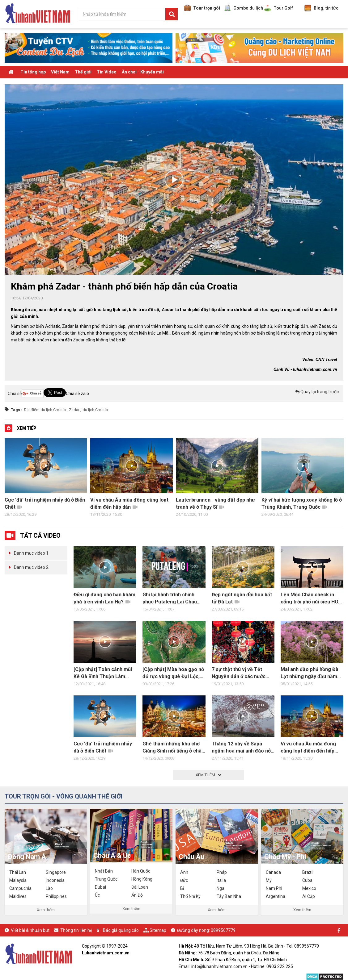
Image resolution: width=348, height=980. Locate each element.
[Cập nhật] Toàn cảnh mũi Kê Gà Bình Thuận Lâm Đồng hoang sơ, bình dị (103, 673)
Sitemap (158, 930)
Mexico (309, 888)
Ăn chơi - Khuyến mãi (143, 72)
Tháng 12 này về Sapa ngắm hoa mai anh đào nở (241, 748)
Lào (49, 888)
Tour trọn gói (202, 8)
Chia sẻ (15, 394)
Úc (97, 895)
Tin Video (107, 72)
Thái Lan (18, 872)
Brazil (308, 872)
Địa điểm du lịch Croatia (45, 410)
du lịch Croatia (95, 410)
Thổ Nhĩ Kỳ (190, 896)
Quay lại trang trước (317, 392)
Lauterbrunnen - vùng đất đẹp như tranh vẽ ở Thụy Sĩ (215, 503)
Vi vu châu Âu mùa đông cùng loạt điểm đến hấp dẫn (129, 503)
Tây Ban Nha (229, 896)
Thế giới (83, 72)
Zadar (74, 410)
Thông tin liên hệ (76, 930)
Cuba (307, 880)
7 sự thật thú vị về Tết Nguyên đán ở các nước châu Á (239, 673)
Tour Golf (279, 8)
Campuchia (20, 888)
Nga (221, 888)
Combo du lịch (244, 8)
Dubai (100, 887)
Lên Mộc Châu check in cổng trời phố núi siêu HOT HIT (311, 598)
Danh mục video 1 (31, 553)
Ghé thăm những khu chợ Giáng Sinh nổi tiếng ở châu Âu (173, 748)
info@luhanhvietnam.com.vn (219, 966)
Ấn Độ (137, 895)
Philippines (56, 896)
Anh (184, 872)
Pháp (222, 872)
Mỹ (269, 880)
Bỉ (182, 888)
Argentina (276, 896)
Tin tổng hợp (33, 72)
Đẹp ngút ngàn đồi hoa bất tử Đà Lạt (242, 598)
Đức (184, 880)
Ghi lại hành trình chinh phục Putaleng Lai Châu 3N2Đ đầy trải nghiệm (171, 598)
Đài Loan (140, 887)
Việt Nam (60, 72)
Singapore (56, 872)
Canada (273, 872)
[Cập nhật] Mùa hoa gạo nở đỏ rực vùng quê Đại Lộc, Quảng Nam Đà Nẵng (173, 673)
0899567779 (223, 930)
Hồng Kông (142, 879)
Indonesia (55, 880)
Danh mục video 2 (31, 567)
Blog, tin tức (321, 8)
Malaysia (18, 880)
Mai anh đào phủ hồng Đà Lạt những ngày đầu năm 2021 (310, 673)
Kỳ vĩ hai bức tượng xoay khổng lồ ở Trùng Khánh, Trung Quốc (302, 503)
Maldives (18, 896)
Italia (221, 880)
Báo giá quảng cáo (121, 930)
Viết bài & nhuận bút (30, 930)
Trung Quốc (106, 879)
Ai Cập (309, 896)
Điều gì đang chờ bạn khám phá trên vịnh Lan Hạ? (104, 598)
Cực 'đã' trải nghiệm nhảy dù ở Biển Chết (45, 503)
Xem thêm (46, 910)
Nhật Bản (104, 871)
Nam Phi (274, 888)
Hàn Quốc (141, 871)
